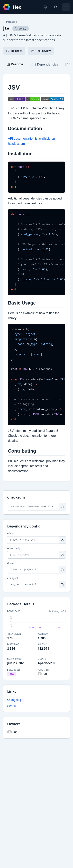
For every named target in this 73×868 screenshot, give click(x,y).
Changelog (14, 700)
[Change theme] (45, 7)
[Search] (56, 7)
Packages (10, 22)
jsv (6, 28)
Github (12, 706)
